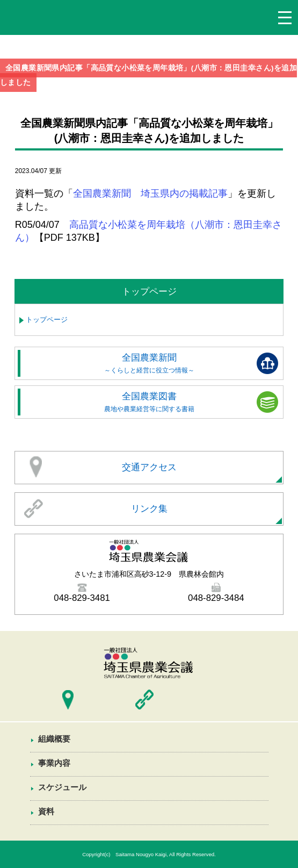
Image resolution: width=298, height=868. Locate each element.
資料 (46, 811)
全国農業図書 (149, 402)
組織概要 (54, 739)
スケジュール (62, 787)
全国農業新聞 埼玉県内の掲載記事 (150, 193)
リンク (144, 700)
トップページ (47, 320)
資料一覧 (149, 834)
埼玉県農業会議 (43, 20)
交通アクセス (149, 467)
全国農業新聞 (149, 363)
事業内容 (54, 763)
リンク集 (149, 509)
